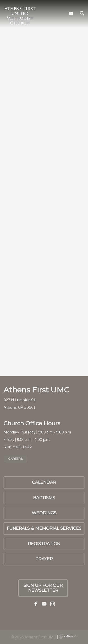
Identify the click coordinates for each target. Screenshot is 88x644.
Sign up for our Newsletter (43, 588)
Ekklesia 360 (68, 636)
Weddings (44, 513)
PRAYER (44, 559)
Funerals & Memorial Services (44, 528)
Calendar (44, 482)
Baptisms (44, 498)
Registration (44, 544)
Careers (15, 459)
